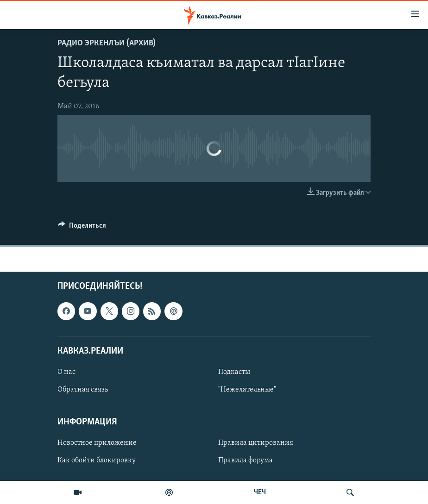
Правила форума (245, 461)
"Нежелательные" (247, 390)
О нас (66, 372)
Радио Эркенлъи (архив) (107, 43)
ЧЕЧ (260, 492)
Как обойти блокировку (97, 461)
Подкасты (234, 372)
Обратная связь (83, 390)
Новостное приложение (97, 443)
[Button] (82, 228)
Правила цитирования (256, 443)
